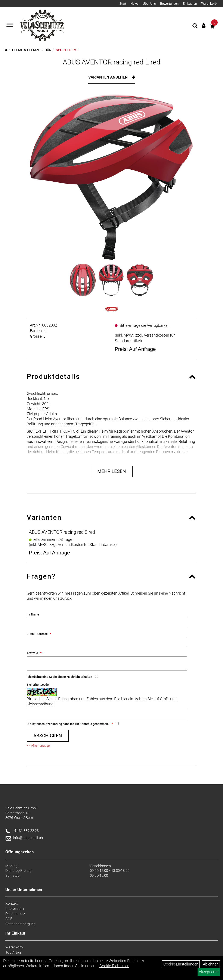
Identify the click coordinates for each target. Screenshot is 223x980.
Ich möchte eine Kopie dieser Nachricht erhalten (59, 677)
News (134, 4)
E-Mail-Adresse (37, 634)
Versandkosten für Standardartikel (87, 545)
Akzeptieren (209, 972)
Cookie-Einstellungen (181, 964)
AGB (9, 919)
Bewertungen (169, 4)
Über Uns (149, 4)
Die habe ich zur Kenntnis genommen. (68, 724)
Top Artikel (14, 952)
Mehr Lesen (112, 471)
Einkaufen (190, 4)
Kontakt (11, 903)
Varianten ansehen (108, 77)
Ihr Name (33, 614)
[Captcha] (107, 714)
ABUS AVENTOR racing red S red (62, 532)
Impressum (15, 909)
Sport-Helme (67, 50)
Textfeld (32, 653)
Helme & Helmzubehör (32, 50)
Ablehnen (211, 964)
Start (123, 4)
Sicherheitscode (38, 685)
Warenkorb (209, 4)
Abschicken (48, 736)
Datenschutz (15, 914)
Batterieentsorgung (20, 924)
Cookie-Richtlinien (114, 966)
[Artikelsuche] (195, 26)
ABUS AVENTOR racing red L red (112, 62)
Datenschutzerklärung (47, 724)
